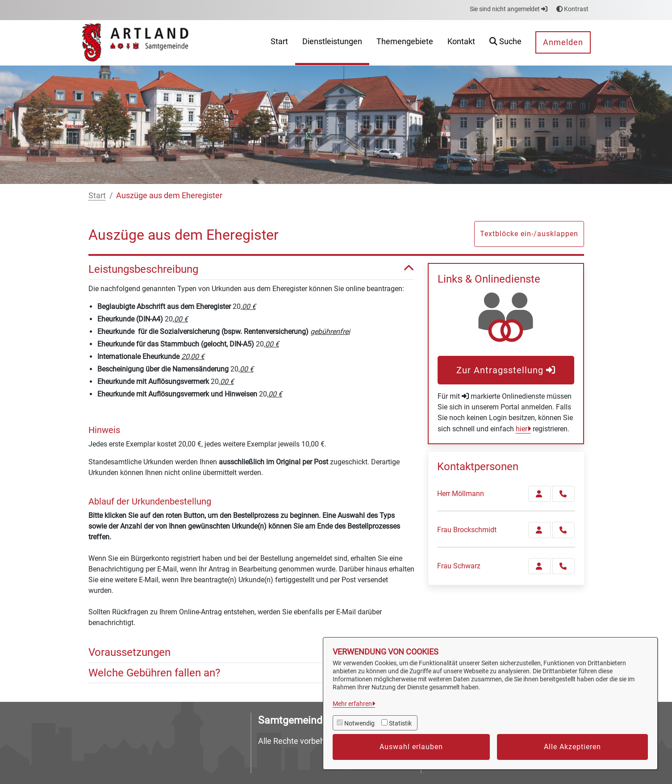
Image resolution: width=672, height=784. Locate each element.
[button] (505, 43)
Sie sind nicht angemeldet (509, 9)
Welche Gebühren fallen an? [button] (251, 673)
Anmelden (563, 42)
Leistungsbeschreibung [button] (251, 269)
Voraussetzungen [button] (251, 653)
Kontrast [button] (572, 9)
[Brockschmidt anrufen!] (563, 530)
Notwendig (359, 723)
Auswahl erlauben (411, 747)
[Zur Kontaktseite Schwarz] (539, 566)
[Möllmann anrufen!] (563, 494)
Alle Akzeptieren (572, 747)
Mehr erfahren (352, 704)
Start (97, 195)
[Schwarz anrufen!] (563, 566)
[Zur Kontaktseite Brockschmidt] (539, 530)
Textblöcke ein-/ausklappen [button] (529, 234)
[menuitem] (279, 43)
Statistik (400, 723)
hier (522, 429)
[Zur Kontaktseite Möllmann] (539, 494)
